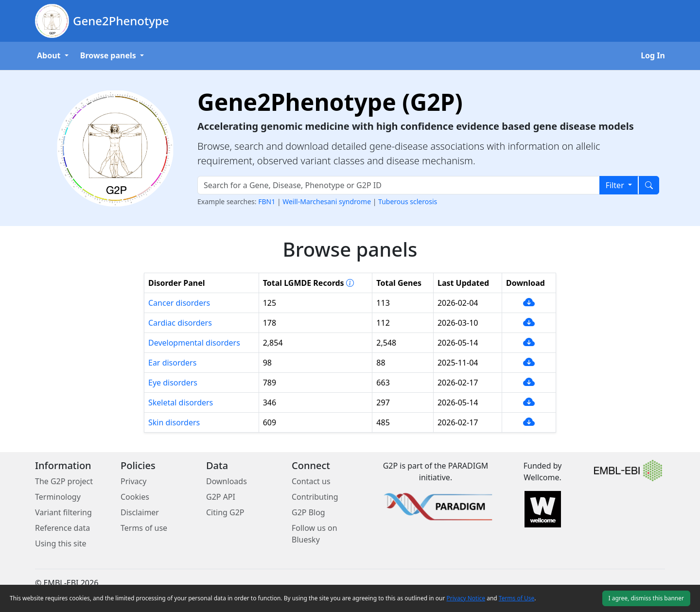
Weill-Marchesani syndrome (327, 201)
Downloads (227, 481)
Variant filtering (63, 512)
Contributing (315, 497)
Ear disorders (172, 363)
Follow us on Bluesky (315, 534)
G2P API (221, 497)
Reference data (62, 528)
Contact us (311, 481)
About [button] (50, 55)
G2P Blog (308, 512)
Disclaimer (140, 512)
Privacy (133, 481)
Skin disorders (174, 422)
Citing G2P (225, 512)
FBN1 (268, 201)
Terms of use (144, 528)
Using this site (61, 543)
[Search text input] (399, 185)
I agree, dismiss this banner (646, 598)
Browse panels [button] (109, 55)
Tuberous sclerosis (408, 201)
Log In (653, 55)
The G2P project (64, 481)
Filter (616, 185)
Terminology (58, 497)
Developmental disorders (194, 343)
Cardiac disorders (180, 323)
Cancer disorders (179, 303)
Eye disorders (173, 383)
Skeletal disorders (181, 402)
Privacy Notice (466, 598)
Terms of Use (516, 598)
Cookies (135, 497)
